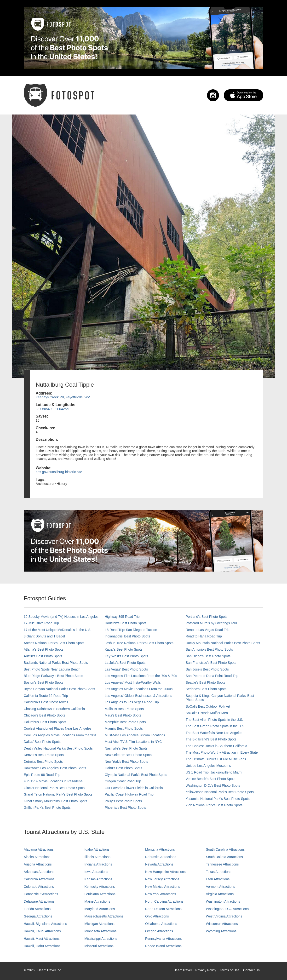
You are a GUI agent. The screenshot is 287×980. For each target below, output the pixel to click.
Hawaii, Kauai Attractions (42, 931)
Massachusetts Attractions (104, 916)
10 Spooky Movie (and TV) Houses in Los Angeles (61, 617)
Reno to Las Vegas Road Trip (208, 630)
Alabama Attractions (39, 849)
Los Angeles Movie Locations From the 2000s (139, 689)
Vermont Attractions (221, 887)
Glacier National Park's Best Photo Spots (54, 788)
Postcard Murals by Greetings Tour (211, 623)
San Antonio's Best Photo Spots (209, 649)
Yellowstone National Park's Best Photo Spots (220, 792)
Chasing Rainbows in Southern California (54, 709)
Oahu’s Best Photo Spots (123, 768)
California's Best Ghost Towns (46, 702)
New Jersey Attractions (162, 879)
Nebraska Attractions (161, 857)
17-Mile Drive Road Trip (41, 623)
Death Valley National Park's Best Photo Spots (58, 748)
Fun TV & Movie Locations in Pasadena (53, 781)
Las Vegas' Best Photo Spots (126, 669)
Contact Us (251, 970)
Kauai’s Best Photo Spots (124, 649)
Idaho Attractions (97, 849)
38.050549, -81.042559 (53, 409)
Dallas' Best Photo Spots (42, 742)
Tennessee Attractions (222, 864)
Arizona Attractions (38, 864)
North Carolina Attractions (164, 901)
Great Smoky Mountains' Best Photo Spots (55, 801)
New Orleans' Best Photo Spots (128, 755)
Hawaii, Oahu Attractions (42, 946)
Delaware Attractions (39, 901)
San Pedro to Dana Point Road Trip (212, 676)
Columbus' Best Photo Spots (45, 722)
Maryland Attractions (100, 909)
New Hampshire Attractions (165, 872)
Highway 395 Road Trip (122, 617)
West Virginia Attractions (224, 916)
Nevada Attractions (159, 864)
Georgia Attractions (38, 916)
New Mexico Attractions (163, 887)
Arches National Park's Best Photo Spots (54, 643)
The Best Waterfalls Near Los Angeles (214, 733)
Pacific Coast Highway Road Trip (129, 794)
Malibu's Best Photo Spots (124, 709)
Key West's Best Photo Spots (126, 656)
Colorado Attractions (39, 887)
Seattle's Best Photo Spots (205, 682)
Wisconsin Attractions (222, 924)
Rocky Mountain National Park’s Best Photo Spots (223, 643)
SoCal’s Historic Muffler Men (207, 713)
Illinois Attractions (98, 857)
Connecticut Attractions (41, 894)
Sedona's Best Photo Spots (206, 689)
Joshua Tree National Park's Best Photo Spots (139, 643)
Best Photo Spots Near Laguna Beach (52, 669)
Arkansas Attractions (39, 872)
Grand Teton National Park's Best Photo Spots (58, 794)
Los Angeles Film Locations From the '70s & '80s (141, 676)
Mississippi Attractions (101, 939)
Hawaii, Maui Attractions (42, 939)
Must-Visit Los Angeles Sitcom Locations (135, 735)
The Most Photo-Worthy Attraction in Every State (222, 752)
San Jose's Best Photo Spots (207, 669)
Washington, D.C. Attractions (227, 909)
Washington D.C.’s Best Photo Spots (213, 785)
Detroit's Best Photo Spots (43, 762)
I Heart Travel (182, 970)
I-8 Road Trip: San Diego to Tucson (131, 630)
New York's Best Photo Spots (126, 762)
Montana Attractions (160, 849)
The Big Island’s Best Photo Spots (211, 739)
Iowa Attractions (96, 872)
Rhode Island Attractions (163, 946)
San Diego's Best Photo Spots (208, 656)
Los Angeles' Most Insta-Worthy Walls (133, 682)
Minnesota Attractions (101, 931)
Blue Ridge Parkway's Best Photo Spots (53, 676)
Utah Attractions (218, 879)
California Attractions (39, 879)
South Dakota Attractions (224, 857)
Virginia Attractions (220, 894)
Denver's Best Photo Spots (44, 755)
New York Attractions (161, 894)
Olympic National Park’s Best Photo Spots (136, 775)
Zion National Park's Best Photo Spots (214, 805)
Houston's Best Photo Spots (126, 623)
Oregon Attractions (159, 931)
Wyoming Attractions (221, 931)
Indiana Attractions (98, 864)
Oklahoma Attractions (161, 924)
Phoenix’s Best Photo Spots (125, 808)
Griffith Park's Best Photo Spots (47, 808)
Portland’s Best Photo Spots (207, 617)
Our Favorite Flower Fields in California (134, 788)
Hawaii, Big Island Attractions (45, 924)
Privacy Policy (206, 970)
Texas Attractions (219, 872)
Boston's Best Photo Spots (43, 682)
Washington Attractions (223, 901)
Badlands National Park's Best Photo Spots (56, 663)
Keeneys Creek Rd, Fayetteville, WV (63, 397)
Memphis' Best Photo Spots (125, 722)
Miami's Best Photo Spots (124, 728)
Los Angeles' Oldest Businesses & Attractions (138, 696)
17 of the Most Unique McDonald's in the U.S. (58, 630)
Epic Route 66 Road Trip (42, 775)
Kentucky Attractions (100, 887)
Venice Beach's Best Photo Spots (210, 779)
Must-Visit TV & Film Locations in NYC (133, 742)
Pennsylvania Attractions (164, 939)
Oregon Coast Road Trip (123, 781)
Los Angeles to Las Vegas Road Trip (132, 702)
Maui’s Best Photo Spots (123, 715)
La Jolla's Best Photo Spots (125, 663)
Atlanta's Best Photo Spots (43, 649)
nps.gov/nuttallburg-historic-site (59, 472)
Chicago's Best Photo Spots (44, 715)
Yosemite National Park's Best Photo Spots (218, 799)
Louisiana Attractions (100, 894)
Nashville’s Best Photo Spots (126, 748)
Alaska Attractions (37, 857)
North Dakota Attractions (163, 909)
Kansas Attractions (98, 879)
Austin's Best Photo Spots (43, 656)
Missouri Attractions (99, 946)
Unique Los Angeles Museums (208, 766)
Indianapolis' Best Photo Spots (127, 636)
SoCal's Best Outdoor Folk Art (208, 706)
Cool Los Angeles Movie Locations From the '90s (60, 735)
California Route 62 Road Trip (46, 696)
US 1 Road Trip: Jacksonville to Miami (214, 772)
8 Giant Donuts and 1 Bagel (44, 636)
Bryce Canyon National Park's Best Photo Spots (59, 689)
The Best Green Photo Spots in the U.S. (215, 726)
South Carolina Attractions (225, 849)
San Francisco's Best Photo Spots (211, 663)
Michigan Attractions (100, 924)
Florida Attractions (37, 909)
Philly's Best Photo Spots (123, 801)
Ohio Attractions (157, 916)
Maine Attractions (97, 901)
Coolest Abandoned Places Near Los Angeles (58, 728)
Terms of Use (230, 970)
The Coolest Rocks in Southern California (216, 746)
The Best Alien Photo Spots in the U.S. (214, 720)
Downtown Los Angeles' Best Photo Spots (55, 768)
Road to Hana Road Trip (204, 636)
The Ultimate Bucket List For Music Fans (216, 759)
